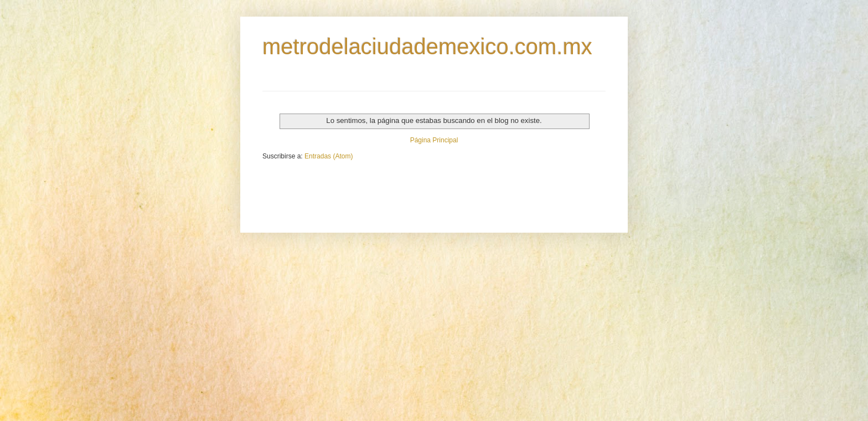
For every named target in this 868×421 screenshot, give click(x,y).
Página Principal (434, 140)
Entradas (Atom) (329, 156)
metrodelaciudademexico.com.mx (427, 47)
